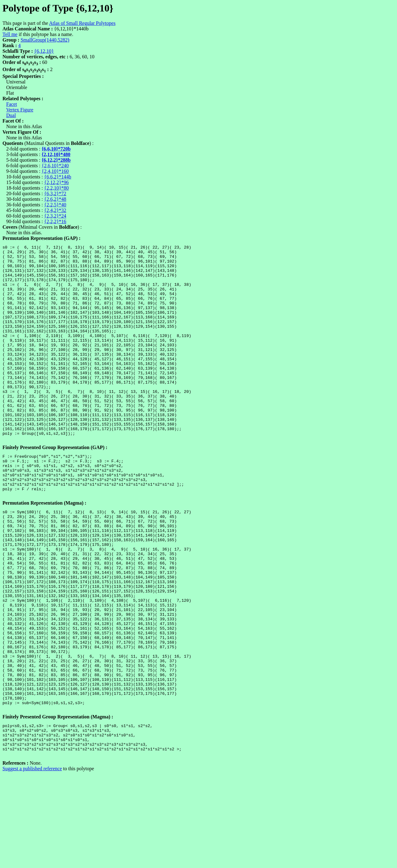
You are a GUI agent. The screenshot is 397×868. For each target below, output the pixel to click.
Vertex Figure (20, 110)
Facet (12, 104)
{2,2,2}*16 (55, 221)
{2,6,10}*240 (55, 166)
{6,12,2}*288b (56, 160)
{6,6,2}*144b (58, 177)
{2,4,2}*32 (55, 210)
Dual (11, 115)
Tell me (10, 34)
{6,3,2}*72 (55, 193)
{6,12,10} (44, 51)
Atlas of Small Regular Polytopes (82, 23)
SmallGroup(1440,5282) (45, 40)
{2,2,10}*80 (56, 188)
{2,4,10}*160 (55, 171)
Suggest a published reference (32, 863)
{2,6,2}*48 (55, 199)
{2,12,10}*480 (56, 154)
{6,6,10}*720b (56, 149)
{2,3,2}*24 (55, 216)
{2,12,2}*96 (56, 182)
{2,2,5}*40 (55, 205)
